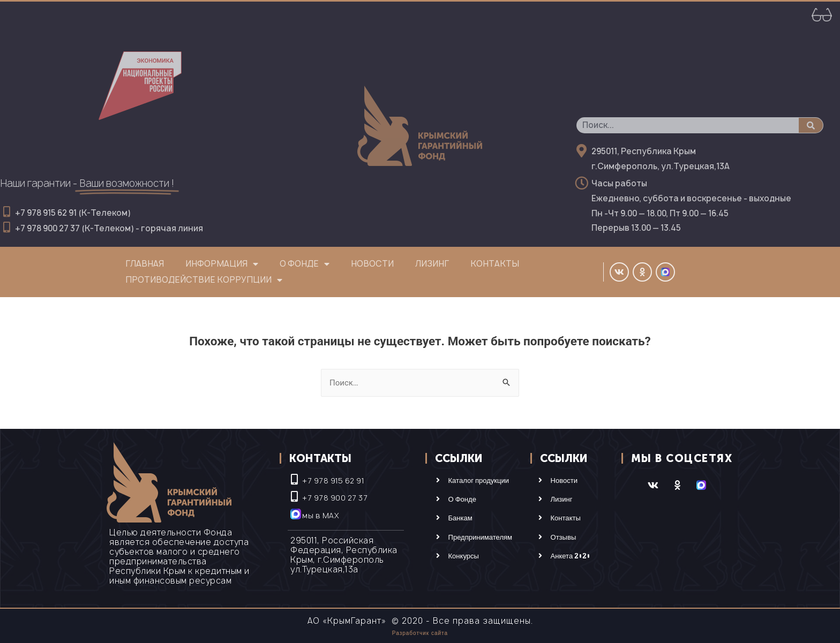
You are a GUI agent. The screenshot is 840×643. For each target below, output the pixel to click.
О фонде (305, 264)
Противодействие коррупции (204, 280)
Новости (372, 264)
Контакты (495, 264)
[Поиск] (811, 125)
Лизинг (432, 264)
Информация (222, 264)
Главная (145, 264)
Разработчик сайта (420, 633)
